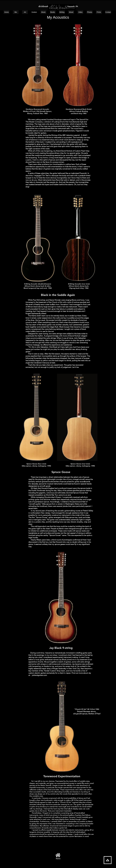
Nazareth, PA (73, 6)
